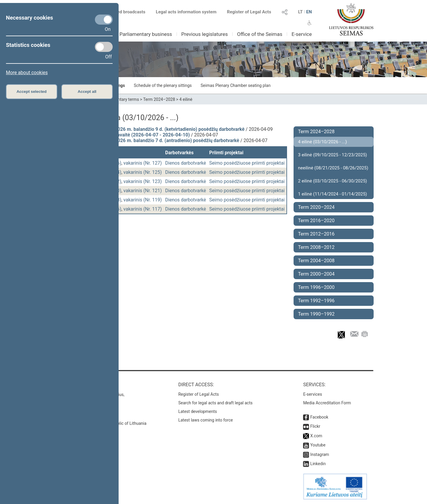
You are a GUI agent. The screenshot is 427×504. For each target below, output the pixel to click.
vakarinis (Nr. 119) (143, 200)
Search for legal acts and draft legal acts (215, 403)
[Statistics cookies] (104, 47)
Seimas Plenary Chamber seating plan (236, 85)
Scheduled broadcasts (120, 12)
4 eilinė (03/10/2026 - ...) (322, 142)
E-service (302, 34)
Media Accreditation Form (327, 403)
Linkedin (318, 464)
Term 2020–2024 (316, 207)
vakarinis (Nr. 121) (143, 191)
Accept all (87, 92)
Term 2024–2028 (159, 99)
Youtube (318, 445)
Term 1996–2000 (316, 287)
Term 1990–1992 (316, 314)
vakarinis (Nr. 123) (143, 181)
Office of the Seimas (260, 34)
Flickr (315, 426)
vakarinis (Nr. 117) (143, 209)
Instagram (320, 454)
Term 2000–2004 (316, 274)
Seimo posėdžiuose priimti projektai (247, 163)
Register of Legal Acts (249, 12)
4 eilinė (186, 99)
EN (309, 12)
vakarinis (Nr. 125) (143, 172)
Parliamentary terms (120, 99)
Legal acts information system (186, 12)
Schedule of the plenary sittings (163, 85)
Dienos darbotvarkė (186, 163)
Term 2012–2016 (316, 234)
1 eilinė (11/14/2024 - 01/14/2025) (333, 194)
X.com (316, 436)
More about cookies (27, 73)
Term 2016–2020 (316, 221)
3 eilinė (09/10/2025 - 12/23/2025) (333, 155)
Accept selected (32, 92)
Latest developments (197, 411)
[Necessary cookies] (104, 20)
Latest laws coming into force (205, 420)
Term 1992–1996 (316, 301)
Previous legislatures (204, 34)
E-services (313, 394)
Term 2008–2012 (316, 247)
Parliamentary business (146, 34)
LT (300, 12)
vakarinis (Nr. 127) (143, 163)
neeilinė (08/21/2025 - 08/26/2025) (333, 168)
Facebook (319, 417)
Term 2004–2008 (316, 261)
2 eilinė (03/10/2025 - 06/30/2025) (333, 181)
